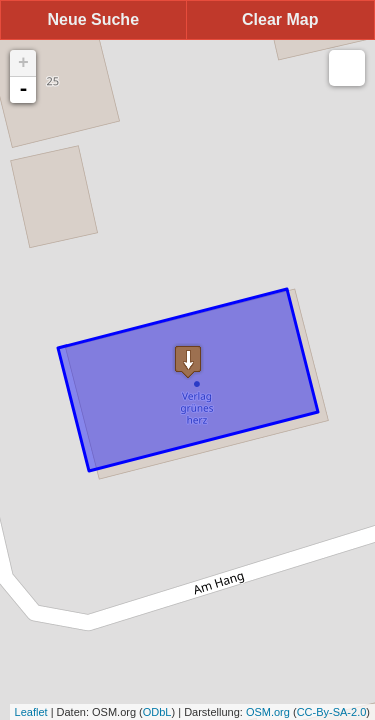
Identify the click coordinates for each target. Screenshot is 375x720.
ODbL (157, 712)
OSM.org (268, 712)
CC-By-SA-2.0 (332, 712)
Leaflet (31, 712)
